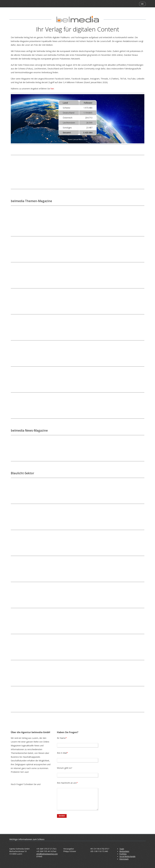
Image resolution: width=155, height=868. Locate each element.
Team (122, 849)
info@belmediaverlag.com (47, 854)
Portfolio (123, 854)
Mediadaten (124, 851)
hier (52, 89)
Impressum (124, 859)
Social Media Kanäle (127, 856)
